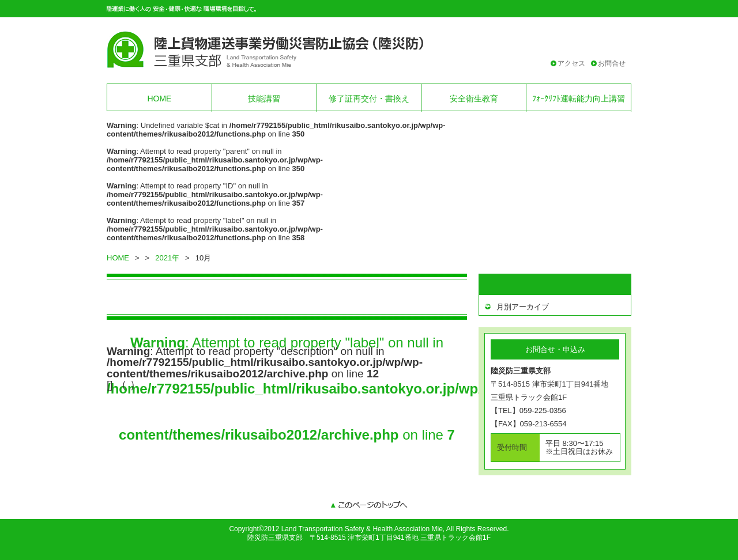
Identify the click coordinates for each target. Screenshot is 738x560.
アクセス (571, 63)
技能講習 (264, 99)
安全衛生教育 (474, 99)
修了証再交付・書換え (369, 99)
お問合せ (612, 63)
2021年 (167, 258)
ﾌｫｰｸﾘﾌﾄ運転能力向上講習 (579, 99)
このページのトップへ (369, 506)
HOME (159, 99)
